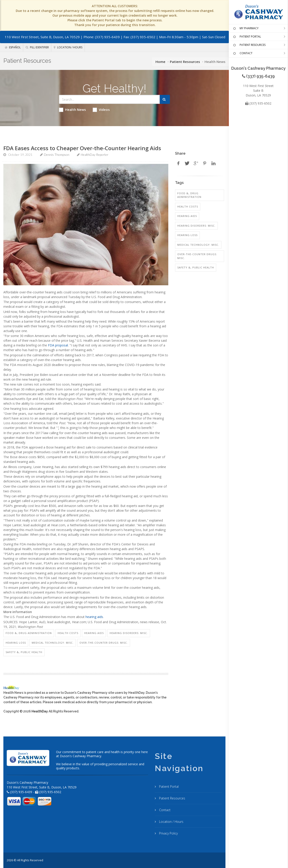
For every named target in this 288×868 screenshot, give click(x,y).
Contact (164, 810)
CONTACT (242, 54)
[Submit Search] (165, 99)
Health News (72, 110)
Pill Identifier (37, 47)
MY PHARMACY (245, 29)
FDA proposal (58, 345)
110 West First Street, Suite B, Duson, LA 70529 (42, 37)
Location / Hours (68, 47)
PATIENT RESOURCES (249, 45)
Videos (101, 110)
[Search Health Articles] (109, 99)
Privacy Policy (168, 833)
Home (160, 62)
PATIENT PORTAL (247, 37)
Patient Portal (168, 787)
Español (13, 47)
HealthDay (40, 711)
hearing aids (94, 617)
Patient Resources (185, 62)
